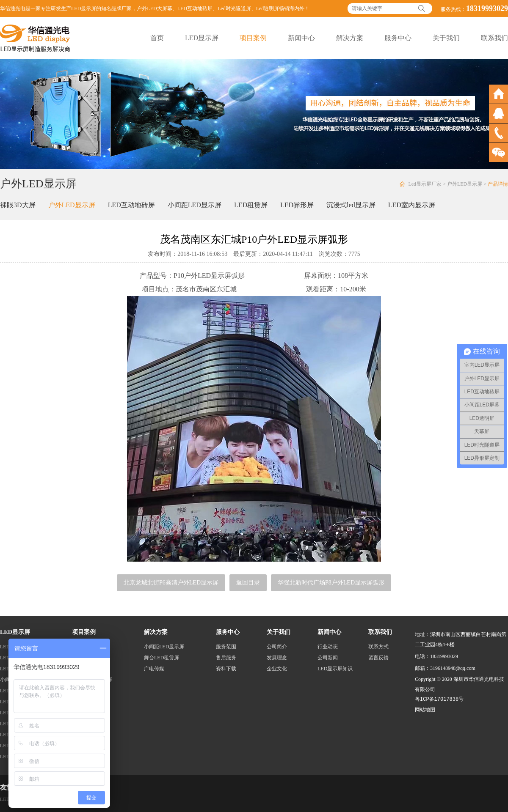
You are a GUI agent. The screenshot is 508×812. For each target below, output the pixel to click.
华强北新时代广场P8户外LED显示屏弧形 (331, 583)
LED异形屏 (297, 205)
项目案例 (253, 38)
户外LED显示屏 (465, 184)
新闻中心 (301, 38)
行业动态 (328, 647)
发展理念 (277, 658)
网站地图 (425, 710)
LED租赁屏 (251, 205)
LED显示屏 (202, 38)
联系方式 (378, 647)
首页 (157, 38)
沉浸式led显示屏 (351, 205)
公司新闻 (328, 658)
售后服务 (226, 658)
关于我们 (446, 38)
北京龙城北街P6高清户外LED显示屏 (171, 583)
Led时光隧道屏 (234, 8)
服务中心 (398, 38)
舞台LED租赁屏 (162, 658)
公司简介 (277, 647)
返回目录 (248, 583)
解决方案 (350, 38)
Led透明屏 (268, 8)
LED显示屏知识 (335, 669)
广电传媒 (154, 669)
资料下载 (226, 669)
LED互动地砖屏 (195, 8)
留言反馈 (378, 658)
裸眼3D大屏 (18, 205)
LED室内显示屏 (412, 205)
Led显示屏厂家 (425, 184)
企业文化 (277, 669)
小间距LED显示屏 (195, 205)
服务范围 (226, 647)
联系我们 (494, 38)
